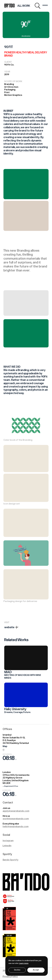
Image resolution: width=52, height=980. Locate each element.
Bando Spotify (10, 860)
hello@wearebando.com (16, 827)
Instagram (8, 841)
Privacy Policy (10, 976)
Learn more (24, 963)
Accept (36, 970)
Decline (17, 970)
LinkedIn (7, 846)
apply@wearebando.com (16, 811)
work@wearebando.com (16, 819)
